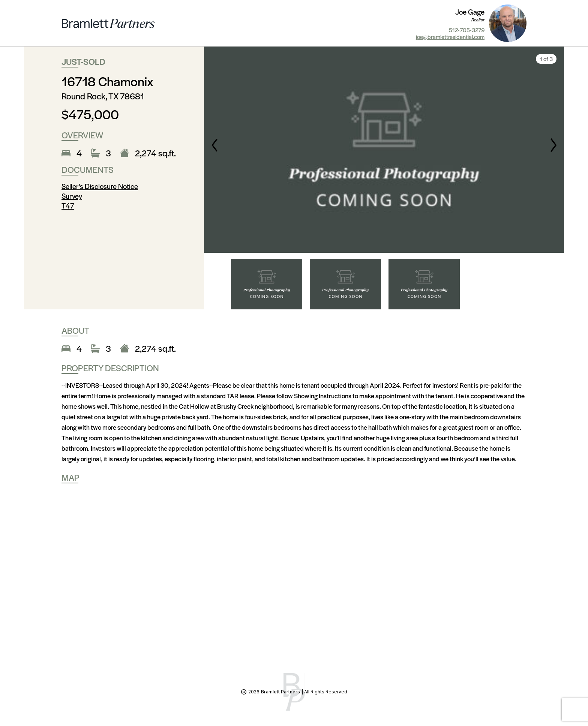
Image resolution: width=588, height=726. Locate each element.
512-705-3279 (467, 30)
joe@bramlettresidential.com (450, 37)
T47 (68, 206)
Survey (72, 196)
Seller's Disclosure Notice (100, 186)
